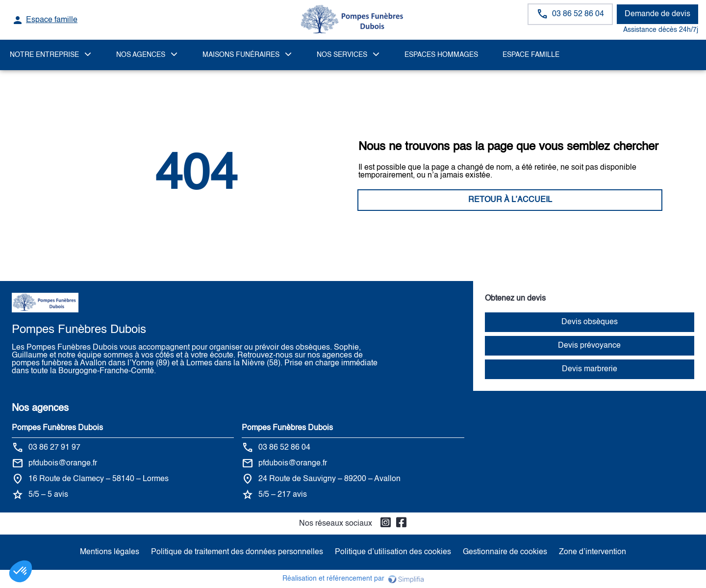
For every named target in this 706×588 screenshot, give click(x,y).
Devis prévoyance (589, 346)
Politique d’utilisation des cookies (393, 552)
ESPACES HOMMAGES (441, 55)
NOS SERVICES (342, 55)
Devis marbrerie (590, 369)
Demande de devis (657, 14)
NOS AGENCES (141, 55)
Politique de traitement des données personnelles (237, 552)
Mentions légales (110, 552)
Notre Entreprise (44, 55)
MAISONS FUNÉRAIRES (241, 55)
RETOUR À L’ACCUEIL (196, 200)
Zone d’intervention (593, 552)
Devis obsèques (590, 322)
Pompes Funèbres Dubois (57, 428)
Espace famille (531, 55)
